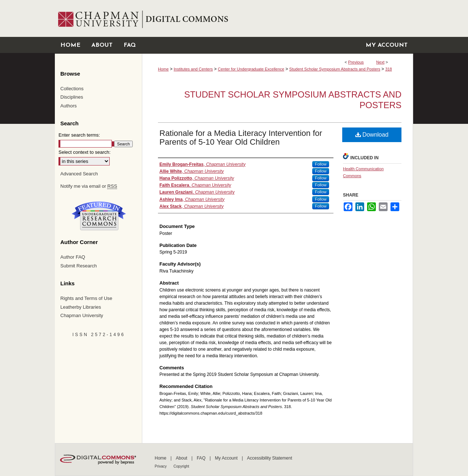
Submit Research (79, 266)
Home (163, 69)
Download (372, 135)
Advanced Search (79, 174)
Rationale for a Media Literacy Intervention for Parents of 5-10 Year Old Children (241, 138)
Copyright (182, 466)
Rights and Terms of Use (86, 298)
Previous (356, 62)
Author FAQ (73, 257)
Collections (72, 89)
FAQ (202, 458)
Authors (69, 106)
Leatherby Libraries (81, 307)
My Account (227, 458)
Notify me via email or (89, 186)
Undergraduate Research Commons (99, 216)
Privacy (161, 466)
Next (380, 62)
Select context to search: (84, 152)
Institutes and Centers (193, 69)
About (182, 458)
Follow (321, 164)
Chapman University (82, 315)
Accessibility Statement (270, 458)
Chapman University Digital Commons (277, 18)
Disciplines (72, 97)
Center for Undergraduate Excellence (251, 69)
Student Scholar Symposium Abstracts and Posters (335, 69)
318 (389, 69)
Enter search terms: (79, 135)
